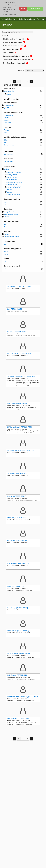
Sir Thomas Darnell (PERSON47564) (20, 427)
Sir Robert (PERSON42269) (17, 332)
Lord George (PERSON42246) (17, 608)
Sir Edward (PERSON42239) (17, 541)
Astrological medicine (9, 19)
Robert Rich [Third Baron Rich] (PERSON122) (23, 697)
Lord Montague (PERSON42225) (18, 564)
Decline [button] (23, 9)
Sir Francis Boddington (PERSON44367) (21, 376)
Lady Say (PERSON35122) (16, 518)
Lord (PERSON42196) (15, 309)
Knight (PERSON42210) (15, 586)
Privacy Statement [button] (10, 14)
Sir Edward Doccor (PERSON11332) (20, 286)
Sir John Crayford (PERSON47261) (19, 654)
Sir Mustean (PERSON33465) (17, 473)
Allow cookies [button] (35, 9)
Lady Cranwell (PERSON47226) (18, 631)
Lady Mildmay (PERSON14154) (18, 718)
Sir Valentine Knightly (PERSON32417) (20, 451)
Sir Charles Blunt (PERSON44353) (19, 354)
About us (40, 19)
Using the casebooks (27, 19)
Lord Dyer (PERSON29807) (17, 496)
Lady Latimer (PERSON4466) (17, 404)
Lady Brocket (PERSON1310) (17, 675)
